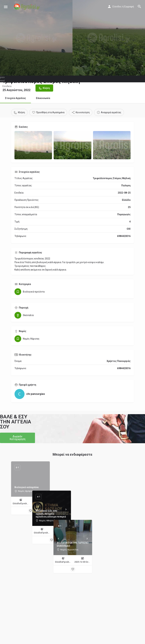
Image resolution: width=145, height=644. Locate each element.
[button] (17, 438)
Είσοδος (117, 7)
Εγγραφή (129, 7)
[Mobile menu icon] (6, 7)
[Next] (87, 480)
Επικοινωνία (43, 98)
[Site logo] (27, 7)
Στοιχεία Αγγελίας (15, 98)
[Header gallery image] (36, 38)
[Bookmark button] (30, 511)
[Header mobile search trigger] (139, 7)
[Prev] (58, 480)
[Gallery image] (33, 145)
